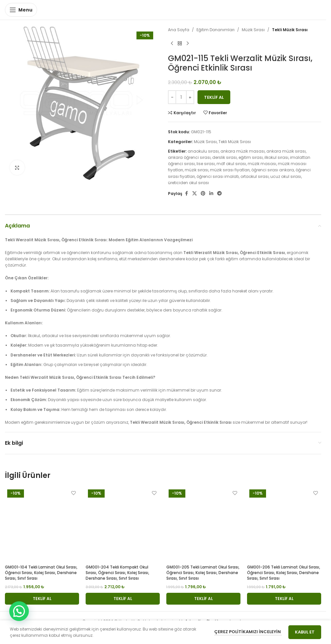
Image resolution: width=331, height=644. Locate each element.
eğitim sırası (251, 157)
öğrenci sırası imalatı (218, 176)
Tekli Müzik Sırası (290, 30)
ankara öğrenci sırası (189, 157)
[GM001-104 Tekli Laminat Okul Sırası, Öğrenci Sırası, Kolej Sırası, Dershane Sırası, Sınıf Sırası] (42, 524)
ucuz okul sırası (286, 176)
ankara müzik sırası (286, 151)
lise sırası (206, 164)
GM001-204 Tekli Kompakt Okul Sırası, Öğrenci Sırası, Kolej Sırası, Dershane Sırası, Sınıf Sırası (117, 573)
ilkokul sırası (276, 157)
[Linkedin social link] (211, 193)
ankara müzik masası (243, 151)
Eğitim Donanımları (216, 30)
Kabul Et (305, 632)
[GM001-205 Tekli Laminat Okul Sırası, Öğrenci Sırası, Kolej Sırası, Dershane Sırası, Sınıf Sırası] (203, 524)
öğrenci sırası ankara (273, 170)
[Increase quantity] (190, 97)
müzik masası (262, 164)
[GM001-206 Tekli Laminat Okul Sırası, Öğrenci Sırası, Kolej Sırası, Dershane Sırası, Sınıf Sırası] (284, 524)
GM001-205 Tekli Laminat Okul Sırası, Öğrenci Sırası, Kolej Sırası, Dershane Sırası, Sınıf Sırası (203, 573)
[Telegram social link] (219, 193)
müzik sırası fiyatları (230, 170)
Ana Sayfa (179, 30)
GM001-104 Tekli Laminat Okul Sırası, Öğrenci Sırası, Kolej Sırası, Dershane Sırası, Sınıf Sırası (41, 573)
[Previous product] (172, 43)
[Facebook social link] (186, 193)
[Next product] (188, 43)
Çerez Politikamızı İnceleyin (248, 632)
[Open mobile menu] (21, 10)
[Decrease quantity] (172, 97)
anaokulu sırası (203, 151)
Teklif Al (214, 97)
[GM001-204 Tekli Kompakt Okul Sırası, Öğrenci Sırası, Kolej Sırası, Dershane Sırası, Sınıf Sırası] (123, 524)
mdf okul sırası (231, 164)
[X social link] (195, 193)
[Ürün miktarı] (181, 97)
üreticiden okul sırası (188, 183)
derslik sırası (225, 157)
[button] (42, 599)
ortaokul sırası (255, 176)
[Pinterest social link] (203, 193)
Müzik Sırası (253, 30)
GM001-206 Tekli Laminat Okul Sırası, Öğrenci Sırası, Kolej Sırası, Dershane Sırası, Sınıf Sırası (284, 573)
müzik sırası (197, 170)
